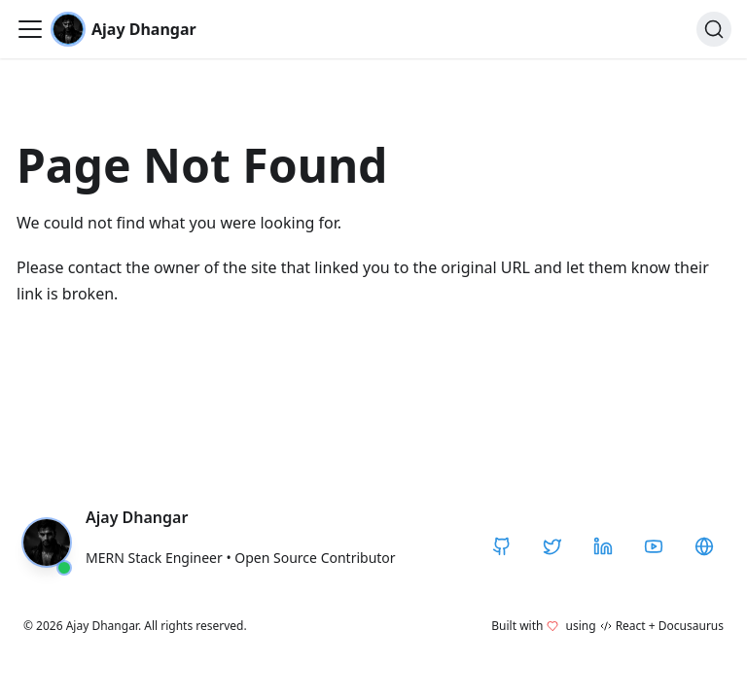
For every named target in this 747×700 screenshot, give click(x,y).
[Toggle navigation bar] (30, 29)
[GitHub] (502, 546)
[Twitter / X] (552, 546)
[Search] (714, 29)
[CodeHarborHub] (704, 546)
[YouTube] (654, 546)
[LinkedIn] (603, 546)
